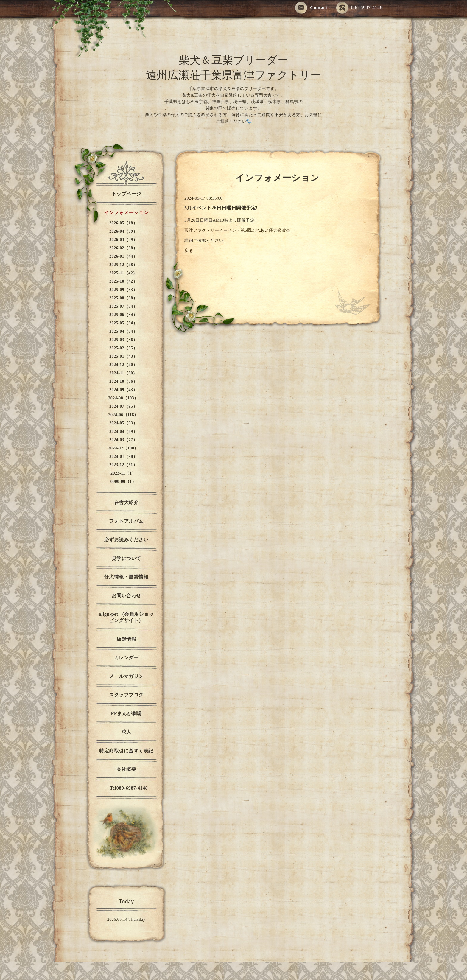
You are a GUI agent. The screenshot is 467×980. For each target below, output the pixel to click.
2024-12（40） (123, 365)
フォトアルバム (126, 521)
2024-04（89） (123, 431)
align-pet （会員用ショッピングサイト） (126, 617)
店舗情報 (126, 639)
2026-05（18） (123, 223)
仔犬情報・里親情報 (126, 577)
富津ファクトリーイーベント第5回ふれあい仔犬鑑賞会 (237, 230)
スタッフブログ (126, 695)
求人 (126, 732)
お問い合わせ (126, 596)
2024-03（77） (123, 440)
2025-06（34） (123, 315)
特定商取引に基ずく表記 (126, 751)
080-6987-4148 (359, 8)
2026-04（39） (123, 231)
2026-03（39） (123, 240)
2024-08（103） (123, 398)
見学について (126, 558)
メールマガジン (126, 676)
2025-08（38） (123, 298)
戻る (189, 251)
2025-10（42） (123, 281)
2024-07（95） (123, 406)
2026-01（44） (123, 256)
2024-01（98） (123, 456)
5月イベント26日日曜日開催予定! (221, 208)
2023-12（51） (123, 465)
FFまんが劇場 (126, 714)
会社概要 (126, 769)
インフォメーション (126, 213)
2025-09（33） (123, 290)
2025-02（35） (123, 348)
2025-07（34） (123, 306)
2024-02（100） (123, 448)
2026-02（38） (123, 248)
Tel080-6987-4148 (126, 788)
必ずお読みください (126, 540)
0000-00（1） (123, 482)
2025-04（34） (123, 331)
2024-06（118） (123, 415)
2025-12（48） (123, 265)
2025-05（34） (123, 323)
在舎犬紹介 (126, 502)
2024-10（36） (123, 381)
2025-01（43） (123, 356)
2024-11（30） (123, 373)
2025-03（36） (123, 340)
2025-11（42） (123, 273)
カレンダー (126, 658)
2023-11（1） (123, 473)
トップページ (126, 194)
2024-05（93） (123, 423)
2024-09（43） (123, 390)
